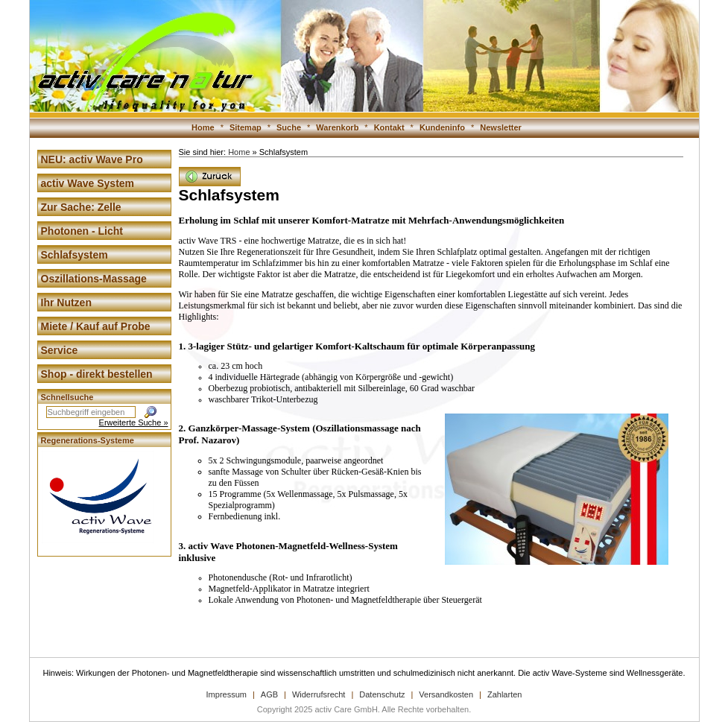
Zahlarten (504, 694)
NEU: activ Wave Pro (92, 159)
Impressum (227, 694)
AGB (269, 694)
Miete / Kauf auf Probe (96, 326)
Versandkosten (446, 694)
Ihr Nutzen (66, 303)
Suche (289, 127)
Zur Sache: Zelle (81, 207)
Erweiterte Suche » (134, 422)
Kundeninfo (442, 127)
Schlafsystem (75, 255)
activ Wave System (88, 183)
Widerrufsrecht (319, 694)
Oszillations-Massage (94, 279)
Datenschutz (382, 694)
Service (60, 350)
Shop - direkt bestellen (97, 374)
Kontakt (389, 127)
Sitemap (246, 127)
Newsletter (501, 127)
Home (203, 127)
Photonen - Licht (82, 231)
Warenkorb (337, 127)
